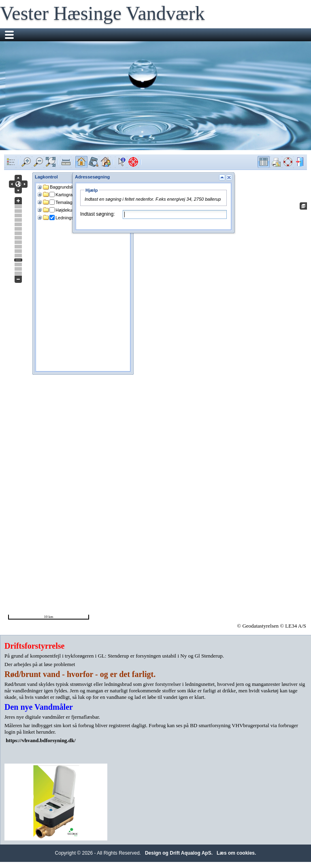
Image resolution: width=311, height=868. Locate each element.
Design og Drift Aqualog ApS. (179, 853)
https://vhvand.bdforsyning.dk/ (41, 740)
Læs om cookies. (236, 853)
